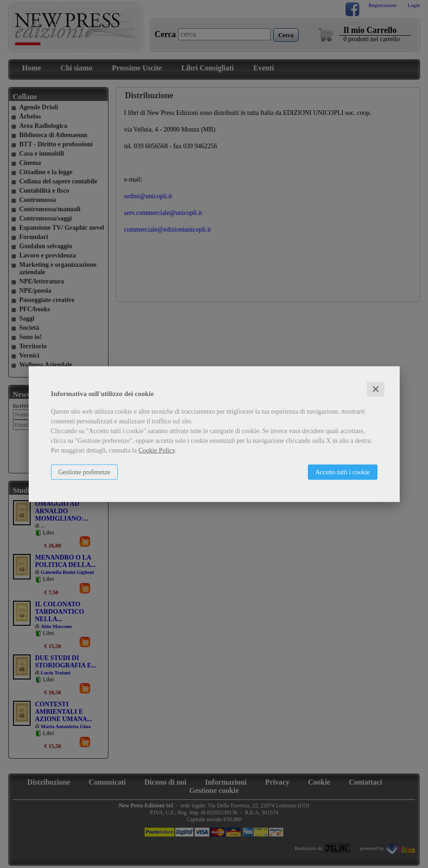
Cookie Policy (157, 450)
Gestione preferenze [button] (84, 472)
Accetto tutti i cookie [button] (343, 472)
